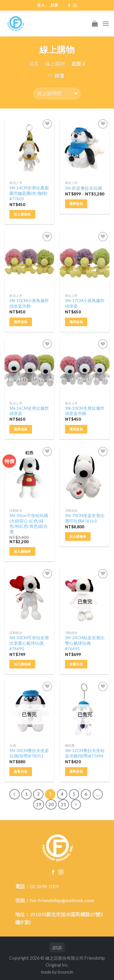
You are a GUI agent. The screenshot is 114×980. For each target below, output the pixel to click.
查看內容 (76, 664)
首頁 (34, 64)
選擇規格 (76, 204)
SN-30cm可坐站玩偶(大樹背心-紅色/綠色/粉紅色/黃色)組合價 (29, 524)
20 (51, 804)
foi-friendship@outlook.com (62, 900)
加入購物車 (22, 214)
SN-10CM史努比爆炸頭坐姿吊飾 (85, 411)
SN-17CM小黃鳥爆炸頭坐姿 (85, 303)
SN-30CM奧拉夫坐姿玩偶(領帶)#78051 (29, 753)
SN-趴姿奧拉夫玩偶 (83, 188)
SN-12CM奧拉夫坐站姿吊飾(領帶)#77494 (85, 753)
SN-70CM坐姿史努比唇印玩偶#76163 (85, 518)
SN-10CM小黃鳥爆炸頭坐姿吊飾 (29, 303)
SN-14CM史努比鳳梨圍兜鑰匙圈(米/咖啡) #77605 (29, 193)
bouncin (66, 972)
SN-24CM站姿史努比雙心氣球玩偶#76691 (85, 643)
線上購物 (55, 64)
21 (64, 804)
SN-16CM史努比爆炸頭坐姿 (29, 411)
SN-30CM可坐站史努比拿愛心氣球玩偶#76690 (29, 643)
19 (39, 804)
